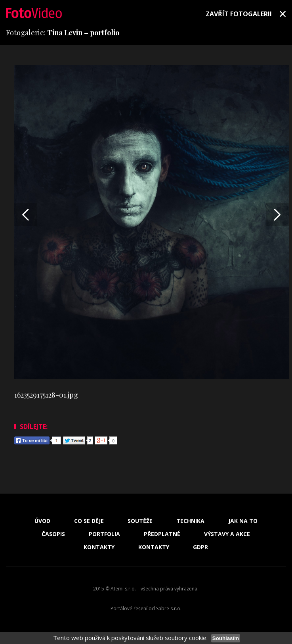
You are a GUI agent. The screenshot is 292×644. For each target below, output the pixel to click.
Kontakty (99, 547)
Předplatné (162, 534)
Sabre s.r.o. (169, 608)
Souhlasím (226, 638)
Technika (190, 521)
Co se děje (89, 521)
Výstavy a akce (227, 534)
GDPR (200, 547)
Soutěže (140, 521)
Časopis (53, 534)
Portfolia (104, 534)
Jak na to (243, 521)
